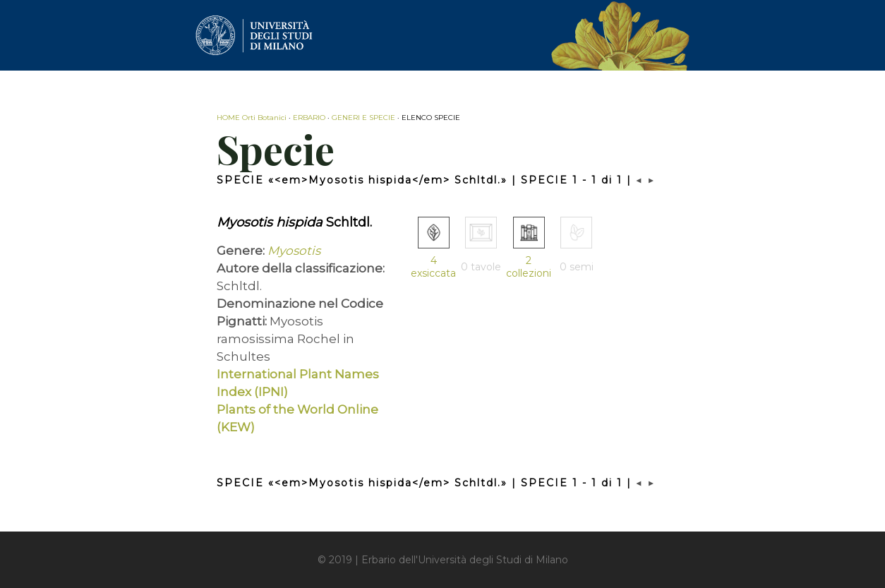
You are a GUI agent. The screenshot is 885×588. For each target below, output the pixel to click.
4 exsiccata (433, 267)
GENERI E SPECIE (363, 118)
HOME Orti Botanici (252, 118)
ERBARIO (309, 118)
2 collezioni (529, 267)
